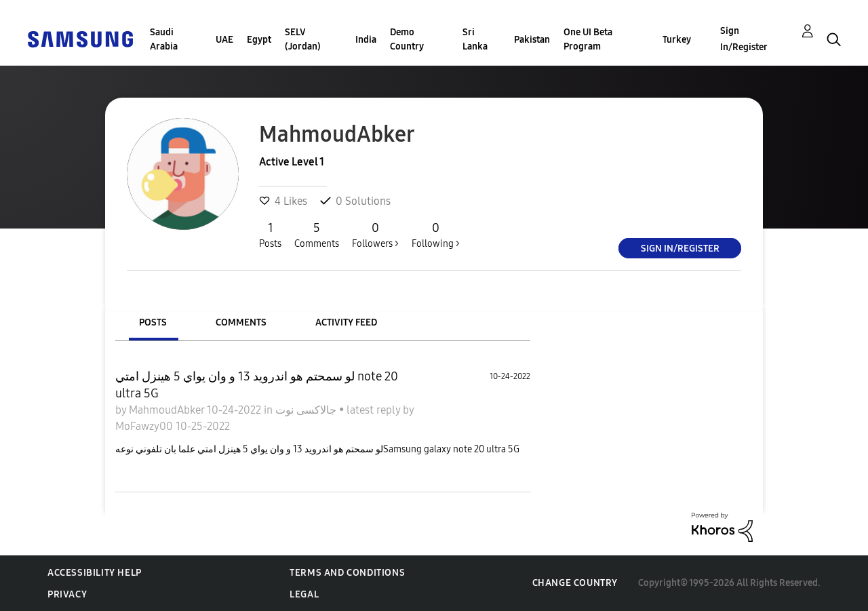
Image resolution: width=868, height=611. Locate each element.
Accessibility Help (95, 573)
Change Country (575, 583)
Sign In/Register (744, 39)
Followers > (375, 235)
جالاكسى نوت (307, 410)
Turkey (677, 40)
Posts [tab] (153, 322)
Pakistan (532, 40)
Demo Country (407, 39)
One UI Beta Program (588, 39)
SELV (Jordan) (303, 39)
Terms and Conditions (347, 573)
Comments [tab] (241, 322)
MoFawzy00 (145, 426)
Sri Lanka (475, 39)
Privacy (67, 594)
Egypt (259, 40)
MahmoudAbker (168, 410)
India (366, 40)
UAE (224, 40)
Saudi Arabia (164, 39)
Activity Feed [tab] (346, 322)
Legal (304, 594)
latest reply (375, 410)
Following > (436, 235)
